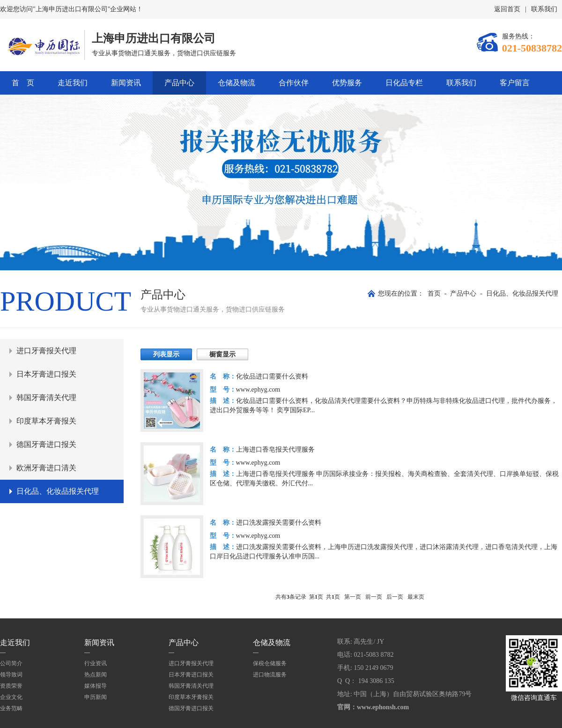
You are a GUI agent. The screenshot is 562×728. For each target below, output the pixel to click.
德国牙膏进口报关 (46, 444)
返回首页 (507, 9)
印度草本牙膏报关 (46, 421)
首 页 (23, 83)
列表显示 (166, 354)
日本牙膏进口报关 (46, 374)
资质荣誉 (11, 686)
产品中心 (179, 83)
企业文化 (11, 697)
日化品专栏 (404, 83)
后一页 (395, 597)
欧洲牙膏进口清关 (46, 468)
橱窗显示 (222, 354)
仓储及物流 (237, 83)
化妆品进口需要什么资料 (272, 376)
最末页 (416, 597)
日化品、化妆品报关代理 (522, 293)
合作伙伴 (294, 83)
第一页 (353, 597)
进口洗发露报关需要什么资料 (279, 523)
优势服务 (347, 83)
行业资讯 (96, 663)
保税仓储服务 (270, 663)
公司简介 (11, 663)
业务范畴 (11, 708)
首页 (434, 293)
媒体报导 (96, 686)
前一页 (374, 597)
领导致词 (11, 675)
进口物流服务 (270, 675)
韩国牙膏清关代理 (46, 397)
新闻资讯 (126, 83)
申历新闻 (96, 697)
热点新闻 (96, 675)
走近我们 (73, 83)
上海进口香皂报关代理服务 (275, 449)
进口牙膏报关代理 (46, 351)
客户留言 (515, 83)
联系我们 (544, 9)
